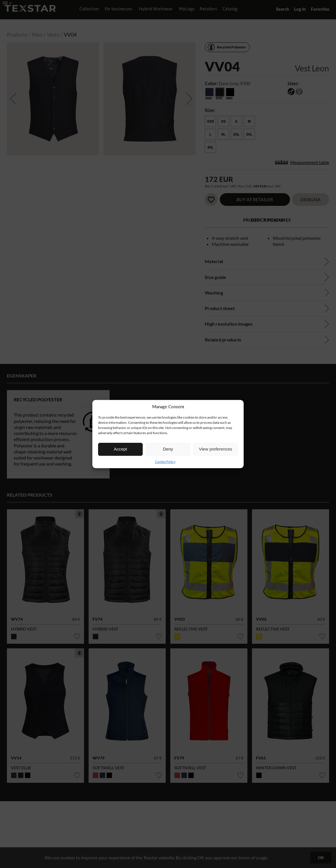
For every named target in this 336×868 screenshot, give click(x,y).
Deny (168, 449)
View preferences (216, 449)
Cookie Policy (165, 462)
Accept (121, 449)
